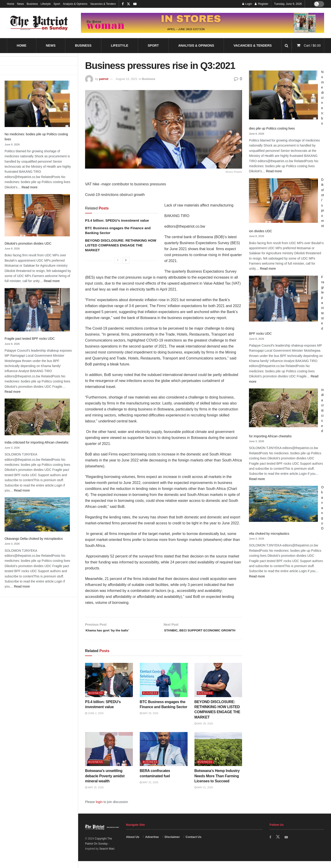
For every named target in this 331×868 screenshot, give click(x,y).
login (99, 809)
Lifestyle (46, 4)
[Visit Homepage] (39, 23)
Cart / (312, 45)
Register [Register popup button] (261, 4)
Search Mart (107, 856)
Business (32, 4)
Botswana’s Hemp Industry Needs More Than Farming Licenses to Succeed (217, 783)
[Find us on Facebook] (271, 844)
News (20, 4)
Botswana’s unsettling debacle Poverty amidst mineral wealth (105, 783)
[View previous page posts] (118, 260)
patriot (104, 79)
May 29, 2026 (149, 720)
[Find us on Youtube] (287, 844)
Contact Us (194, 844)
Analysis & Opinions (75, 4)
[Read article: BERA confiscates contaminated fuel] (164, 756)
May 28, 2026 (204, 730)
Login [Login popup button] (247, 4)
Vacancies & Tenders (103, 4)
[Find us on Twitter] (278, 844)
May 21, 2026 (204, 794)
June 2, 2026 (94, 720)
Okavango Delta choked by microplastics (34, 539)
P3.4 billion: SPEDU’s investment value (117, 220)
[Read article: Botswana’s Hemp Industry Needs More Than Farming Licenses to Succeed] (218, 756)
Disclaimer (172, 844)
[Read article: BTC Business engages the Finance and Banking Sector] (164, 687)
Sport (57, 4)
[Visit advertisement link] (203, 23)
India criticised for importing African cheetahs (37, 442)
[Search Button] (287, 46)
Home (11, 4)
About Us (133, 844)
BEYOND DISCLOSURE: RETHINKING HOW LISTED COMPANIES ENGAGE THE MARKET (121, 245)
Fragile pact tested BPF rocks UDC (30, 339)
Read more (30, 187)
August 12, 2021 (127, 79)
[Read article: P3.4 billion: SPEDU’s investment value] (109, 687)
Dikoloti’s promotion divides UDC (28, 243)
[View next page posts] (126, 260)
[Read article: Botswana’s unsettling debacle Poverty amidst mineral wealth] (109, 756)
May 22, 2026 (149, 789)
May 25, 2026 (94, 794)
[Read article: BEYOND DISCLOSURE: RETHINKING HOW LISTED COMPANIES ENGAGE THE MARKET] (218, 687)
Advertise (152, 844)
